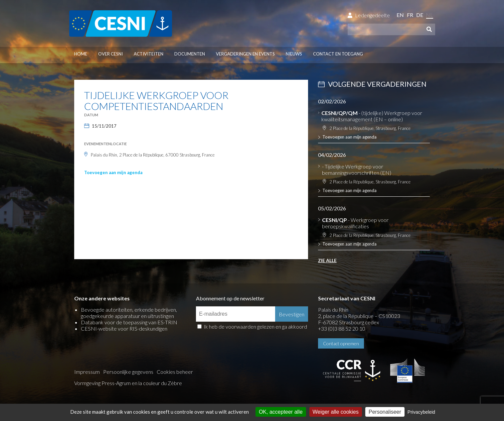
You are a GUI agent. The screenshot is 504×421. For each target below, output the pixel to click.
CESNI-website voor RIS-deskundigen (124, 328)
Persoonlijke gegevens (128, 372)
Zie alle (327, 260)
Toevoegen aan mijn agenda (113, 172)
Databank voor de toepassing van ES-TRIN (129, 322)
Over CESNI (110, 54)
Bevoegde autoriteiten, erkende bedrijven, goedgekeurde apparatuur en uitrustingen (129, 313)
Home (81, 54)
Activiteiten (149, 54)
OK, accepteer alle (281, 412)
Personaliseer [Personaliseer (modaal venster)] (385, 412)
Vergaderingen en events (245, 54)
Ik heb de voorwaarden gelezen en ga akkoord (255, 326)
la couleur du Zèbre (160, 383)
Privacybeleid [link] (421, 412)
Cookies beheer (175, 372)
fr (410, 15)
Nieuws (294, 54)
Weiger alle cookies (336, 412)
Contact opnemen (341, 343)
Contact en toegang (338, 54)
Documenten (190, 54)
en (400, 15)
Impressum (87, 372)
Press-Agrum (116, 383)
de (420, 15)
